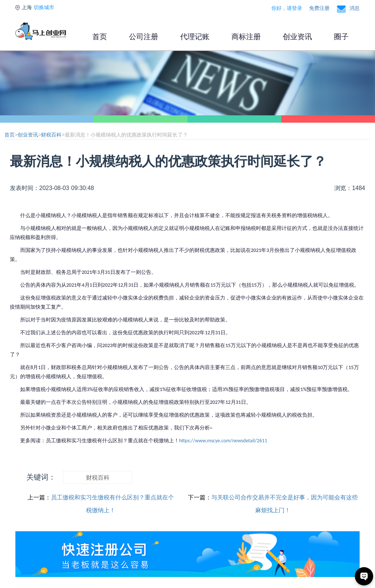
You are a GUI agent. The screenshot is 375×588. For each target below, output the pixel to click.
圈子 (341, 37)
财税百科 (51, 135)
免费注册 (319, 8)
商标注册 (246, 37)
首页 (100, 37)
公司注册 (144, 37)
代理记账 (195, 37)
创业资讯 (297, 37)
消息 (354, 8)
